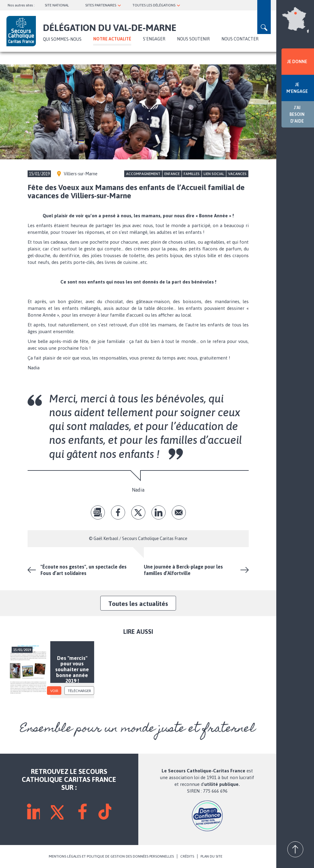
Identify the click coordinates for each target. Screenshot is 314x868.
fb (118, 512)
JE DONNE (297, 62)
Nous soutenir (193, 39)
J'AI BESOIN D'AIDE (297, 114)
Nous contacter (240, 39)
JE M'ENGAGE (297, 88)
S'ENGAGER (154, 39)
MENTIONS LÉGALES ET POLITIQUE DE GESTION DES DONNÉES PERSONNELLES (111, 856)
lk (159, 512)
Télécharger (79, 691)
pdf (98, 512)
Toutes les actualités (138, 603)
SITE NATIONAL (57, 5)
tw (138, 512)
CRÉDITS (187, 856)
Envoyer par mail (179, 512)
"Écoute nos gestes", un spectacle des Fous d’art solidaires (84, 570)
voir (54, 691)
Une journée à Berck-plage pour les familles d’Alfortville (183, 570)
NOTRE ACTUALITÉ (112, 39)
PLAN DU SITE (211, 856)
